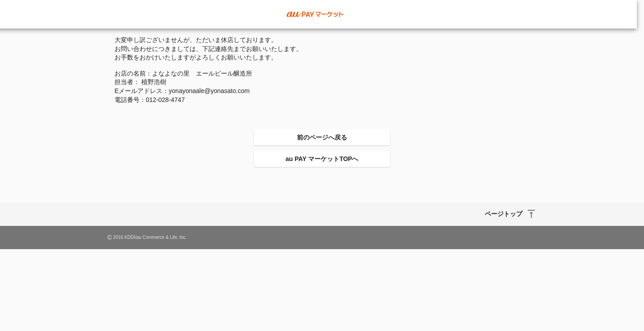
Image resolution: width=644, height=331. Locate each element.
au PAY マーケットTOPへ (322, 159)
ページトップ (504, 214)
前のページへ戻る (322, 137)
